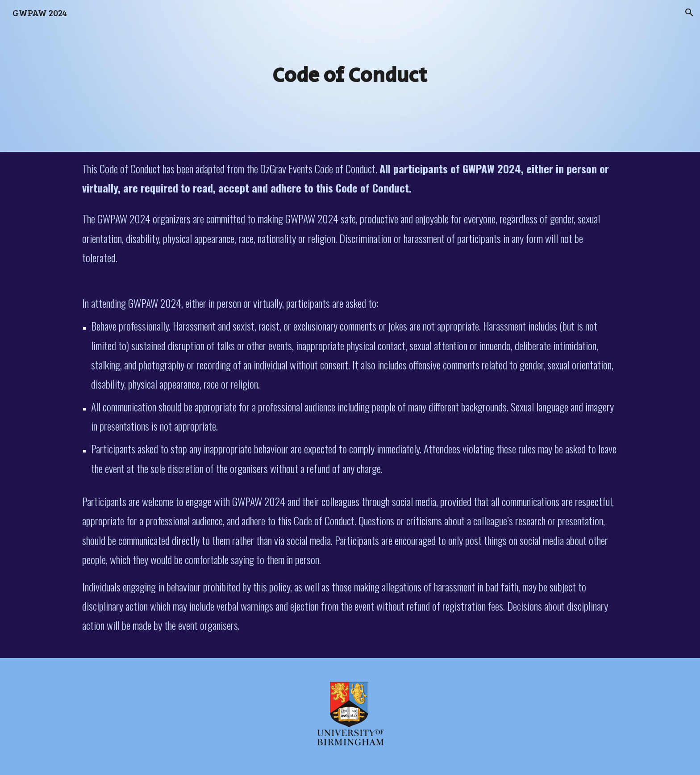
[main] (350, 76)
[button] (689, 13)
